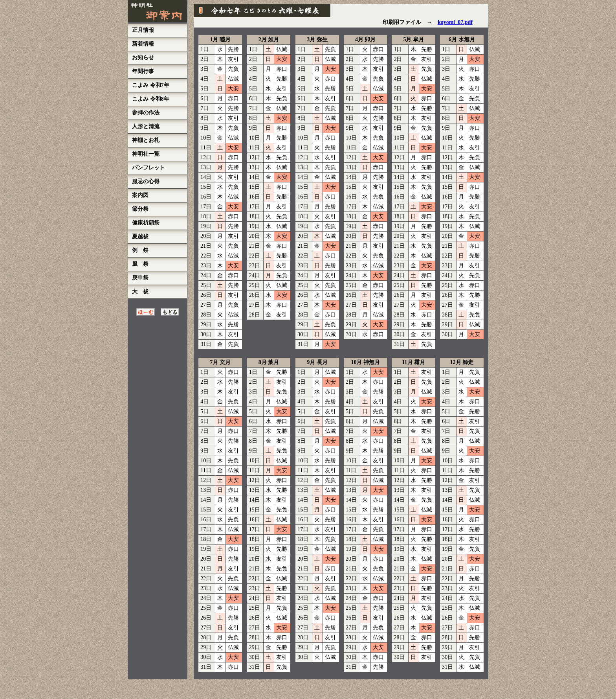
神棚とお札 (146, 140)
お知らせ (143, 58)
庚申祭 (140, 278)
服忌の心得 (146, 181)
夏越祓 (140, 236)
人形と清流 (146, 126)
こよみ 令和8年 (151, 99)
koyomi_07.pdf (455, 22)
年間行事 (143, 71)
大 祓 (140, 292)
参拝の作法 (146, 113)
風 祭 (140, 264)
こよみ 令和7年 (151, 85)
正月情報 (143, 30)
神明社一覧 (146, 154)
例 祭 (140, 250)
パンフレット (148, 168)
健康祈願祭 (146, 223)
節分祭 (140, 209)
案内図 (140, 195)
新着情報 (143, 44)
